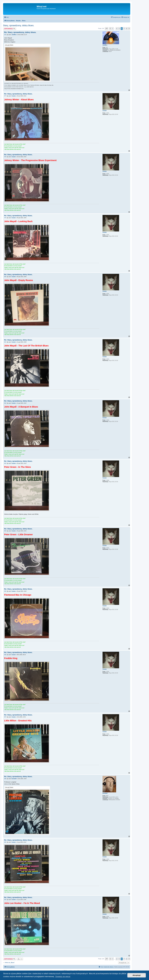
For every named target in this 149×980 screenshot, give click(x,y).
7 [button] (124, 29)
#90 (5, 900)
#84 (5, 531)
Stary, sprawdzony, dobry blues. (19, 25)
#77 (5, 96)
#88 (5, 779)
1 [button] (113, 29)
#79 (5, 218)
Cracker (105, 111)
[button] (107, 29)
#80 (5, 277)
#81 (5, 342)
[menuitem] (6, 17)
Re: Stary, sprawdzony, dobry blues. (20, 32)
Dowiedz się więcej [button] (63, 977)
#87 (5, 717)
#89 (5, 842)
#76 (5, 35)
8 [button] (127, 29)
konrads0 (105, 793)
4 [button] (117, 29)
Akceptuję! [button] (137, 975)
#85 (5, 591)
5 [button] (119, 29)
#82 (5, 403)
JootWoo (105, 45)
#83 (5, 463)
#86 (5, 655)
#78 (5, 157)
